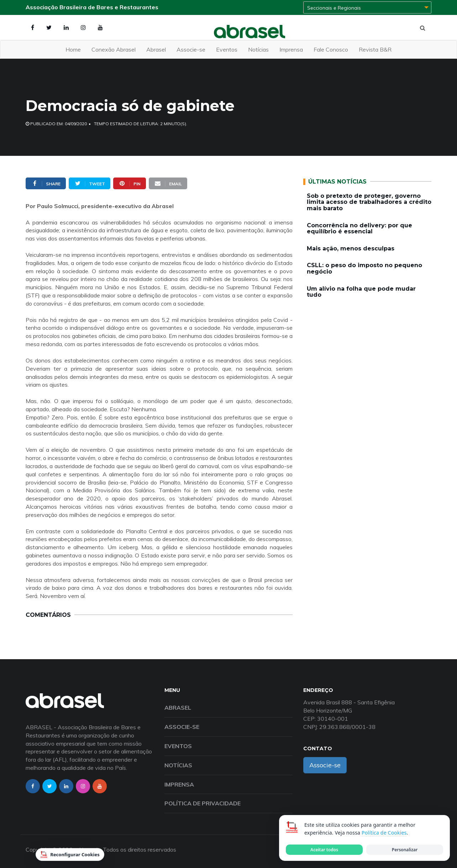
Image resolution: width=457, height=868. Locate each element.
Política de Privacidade (203, 803)
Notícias (258, 49)
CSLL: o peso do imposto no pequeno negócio (364, 268)
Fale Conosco (331, 49)
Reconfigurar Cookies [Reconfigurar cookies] (70, 854)
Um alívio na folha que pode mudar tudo (361, 292)
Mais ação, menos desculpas (351, 248)
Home (73, 49)
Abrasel (156, 49)
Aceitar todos (324, 850)
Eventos (227, 49)
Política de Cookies (384, 833)
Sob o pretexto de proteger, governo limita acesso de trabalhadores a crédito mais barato (369, 202)
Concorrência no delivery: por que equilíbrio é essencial (359, 229)
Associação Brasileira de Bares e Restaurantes (92, 7)
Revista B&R (375, 49)
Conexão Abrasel (114, 49)
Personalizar (405, 850)
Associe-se (191, 49)
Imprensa (291, 49)
